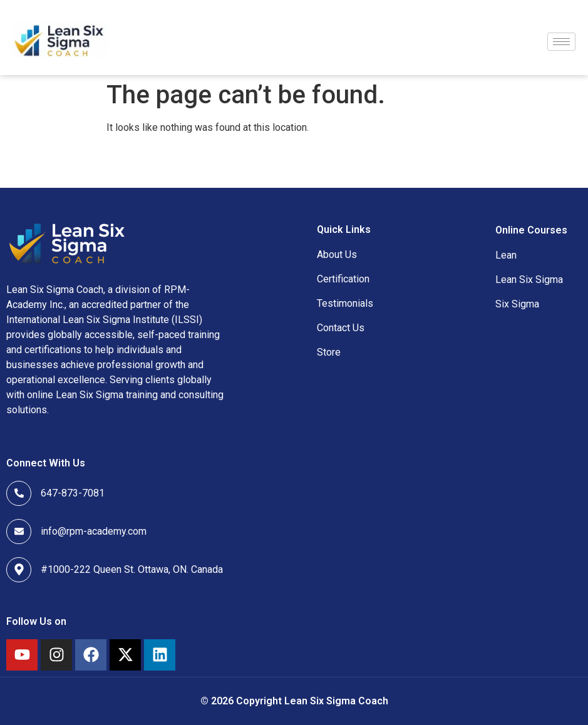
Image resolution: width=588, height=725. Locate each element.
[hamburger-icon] (561, 42)
